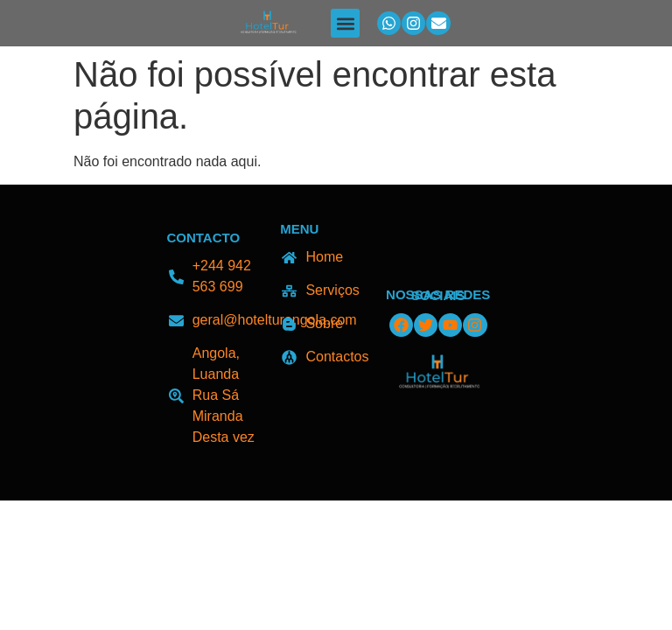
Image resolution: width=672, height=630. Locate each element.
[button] (345, 23)
